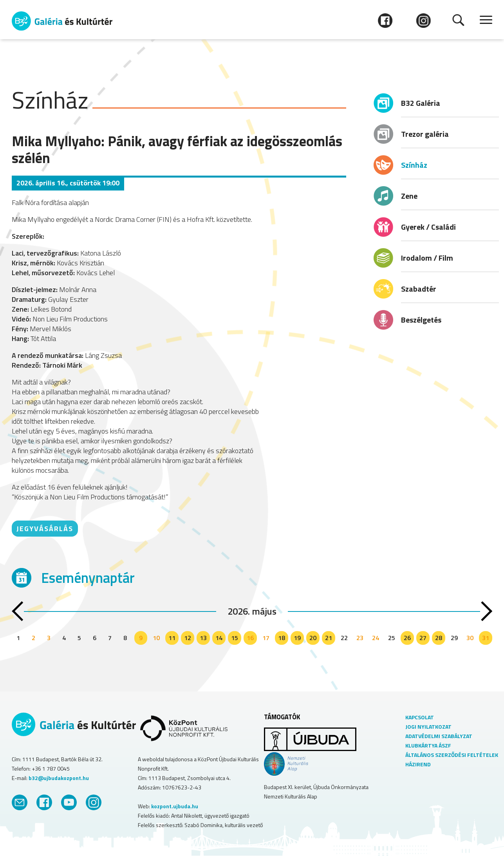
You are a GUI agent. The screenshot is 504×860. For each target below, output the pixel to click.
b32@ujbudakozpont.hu (59, 778)
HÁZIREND (418, 764)
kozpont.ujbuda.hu (175, 806)
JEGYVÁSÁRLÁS (45, 529)
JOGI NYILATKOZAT (428, 727)
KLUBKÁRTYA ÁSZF (428, 745)
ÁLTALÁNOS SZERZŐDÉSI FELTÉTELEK (452, 755)
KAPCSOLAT (420, 717)
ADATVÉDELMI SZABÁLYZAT (439, 736)
